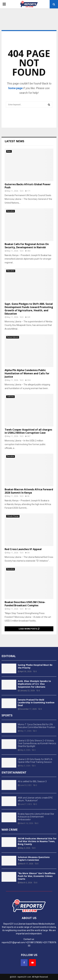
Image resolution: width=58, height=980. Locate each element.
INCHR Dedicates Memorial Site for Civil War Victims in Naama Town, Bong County (37, 841)
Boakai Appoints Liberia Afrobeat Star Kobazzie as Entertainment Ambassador (36, 817)
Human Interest (13, 337)
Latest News (14, 141)
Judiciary (10, 397)
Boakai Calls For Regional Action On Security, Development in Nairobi (27, 246)
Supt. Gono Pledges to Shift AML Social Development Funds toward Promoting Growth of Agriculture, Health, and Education (29, 309)
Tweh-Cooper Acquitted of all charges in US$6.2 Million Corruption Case (28, 431)
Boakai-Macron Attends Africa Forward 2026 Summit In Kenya (29, 491)
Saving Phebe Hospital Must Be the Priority (35, 666)
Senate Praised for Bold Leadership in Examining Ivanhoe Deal (36, 702)
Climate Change (13, 516)
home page (15, 88)
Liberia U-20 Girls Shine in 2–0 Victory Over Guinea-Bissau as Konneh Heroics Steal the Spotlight (37, 743)
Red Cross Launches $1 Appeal (23, 549)
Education (11, 271)
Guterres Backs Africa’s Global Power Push (28, 186)
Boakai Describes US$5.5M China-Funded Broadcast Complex (25, 604)
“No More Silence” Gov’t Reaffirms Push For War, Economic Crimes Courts (37, 876)
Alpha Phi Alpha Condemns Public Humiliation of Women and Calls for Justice (27, 373)
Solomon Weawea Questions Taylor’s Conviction (34, 859)
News (9, 151)
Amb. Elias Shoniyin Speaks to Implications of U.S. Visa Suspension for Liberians (34, 684)
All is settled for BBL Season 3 (32, 781)
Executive (11, 211)
